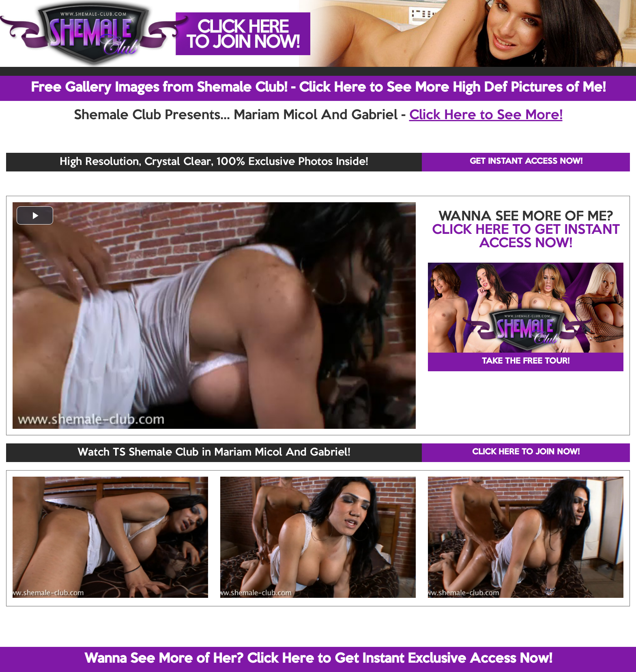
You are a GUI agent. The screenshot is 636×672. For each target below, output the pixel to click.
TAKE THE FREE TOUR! (526, 362)
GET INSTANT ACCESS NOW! (526, 162)
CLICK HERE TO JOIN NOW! (526, 452)
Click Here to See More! (486, 116)
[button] (35, 215)
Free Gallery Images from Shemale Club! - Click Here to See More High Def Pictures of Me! (318, 88)
